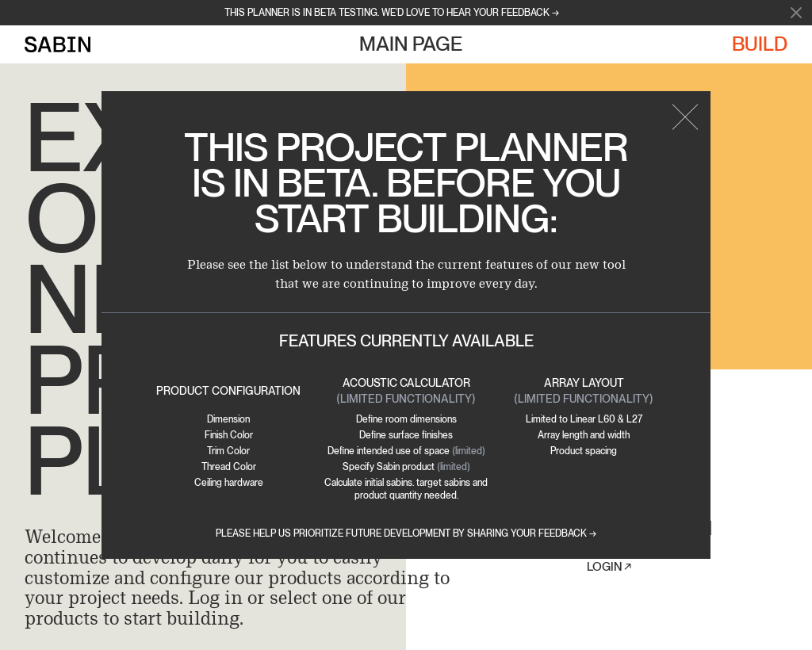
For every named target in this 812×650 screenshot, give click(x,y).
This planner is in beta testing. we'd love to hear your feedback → (392, 13)
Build (760, 44)
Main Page (411, 44)
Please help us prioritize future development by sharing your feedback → (406, 533)
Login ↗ (609, 567)
